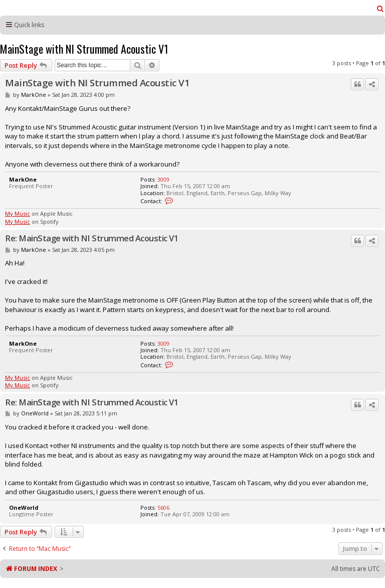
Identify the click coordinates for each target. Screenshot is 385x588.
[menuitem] (380, 9)
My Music (18, 213)
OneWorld (35, 413)
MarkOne (34, 95)
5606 (163, 507)
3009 (163, 179)
